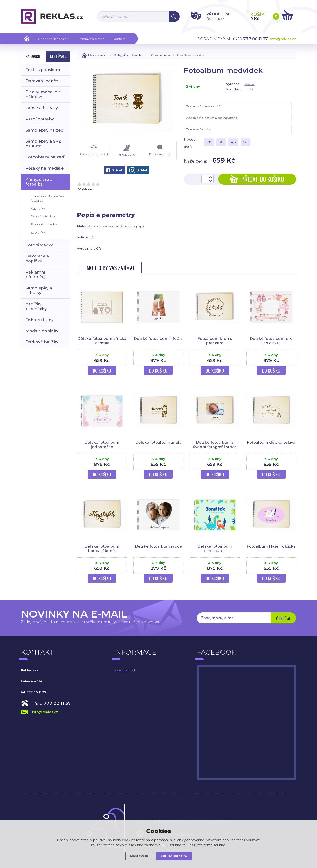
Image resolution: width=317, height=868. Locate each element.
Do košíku (102, 371)
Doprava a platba (91, 39)
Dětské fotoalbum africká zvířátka (102, 341)
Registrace (214, 18)
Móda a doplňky (42, 331)
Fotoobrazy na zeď (45, 157)
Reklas (249, 84)
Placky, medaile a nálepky (43, 94)
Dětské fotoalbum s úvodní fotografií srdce (215, 445)
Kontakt (119, 39)
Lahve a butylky (42, 108)
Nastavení (139, 856)
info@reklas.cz (283, 39)
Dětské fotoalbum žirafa (158, 442)
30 (221, 142)
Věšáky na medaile (45, 168)
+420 (51, 703)
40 (233, 142)
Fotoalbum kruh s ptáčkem (215, 341)
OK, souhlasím (174, 856)
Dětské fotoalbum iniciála (158, 338)
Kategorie (33, 56)
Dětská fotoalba (43, 216)
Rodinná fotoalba (44, 224)
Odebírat (283, 618)
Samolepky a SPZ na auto (43, 144)
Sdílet (114, 170)
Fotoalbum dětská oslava (271, 442)
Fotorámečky (39, 245)
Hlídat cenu (127, 150)
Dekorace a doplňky (37, 259)
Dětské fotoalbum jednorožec (102, 445)
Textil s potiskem (43, 70)
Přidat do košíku (257, 179)
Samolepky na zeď (44, 130)
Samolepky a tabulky (39, 291)
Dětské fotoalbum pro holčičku (271, 341)
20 (209, 142)
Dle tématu (58, 56)
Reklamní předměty (36, 275)
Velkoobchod (124, 670)
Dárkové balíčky (42, 342)
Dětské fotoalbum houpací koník (102, 548)
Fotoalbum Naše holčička (271, 546)
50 (245, 142)
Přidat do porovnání (94, 150)
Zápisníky (38, 232)
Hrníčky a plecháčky (36, 306)
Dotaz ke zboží (160, 150)
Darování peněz (42, 81)
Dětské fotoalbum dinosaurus (215, 548)
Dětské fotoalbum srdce (158, 546)
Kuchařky (38, 208)
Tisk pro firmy (40, 320)
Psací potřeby (40, 119)
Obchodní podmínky (54, 39)
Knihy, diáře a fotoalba (39, 182)
